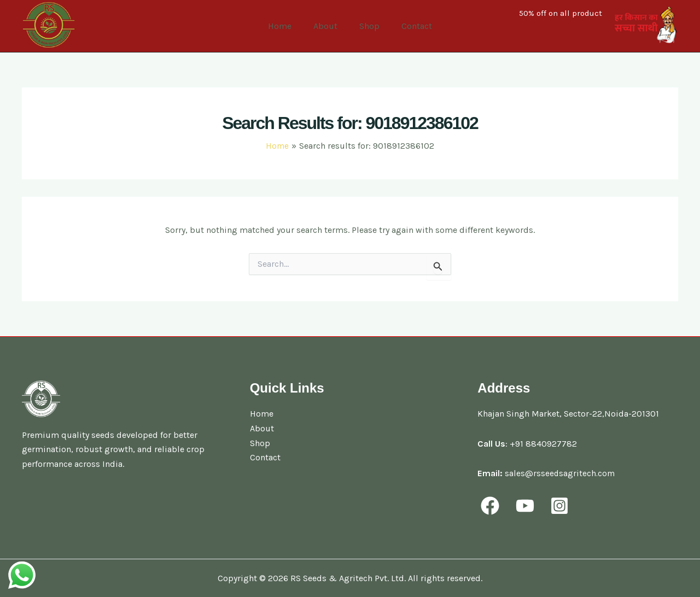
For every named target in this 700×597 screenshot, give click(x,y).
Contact (410, 26)
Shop (367, 26)
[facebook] (492, 505)
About (328, 26)
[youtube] (527, 505)
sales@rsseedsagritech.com (560, 473)
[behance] (563, 505)
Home (286, 26)
